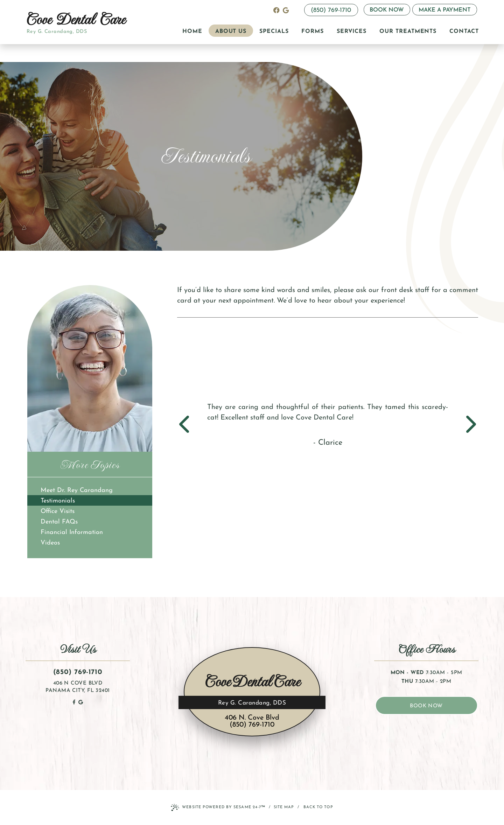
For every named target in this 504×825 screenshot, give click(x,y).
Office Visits (58, 511)
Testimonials (58, 501)
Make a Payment (445, 10)
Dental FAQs (59, 522)
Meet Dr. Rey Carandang (77, 490)
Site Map (284, 807)
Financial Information (72, 532)
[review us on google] (286, 10)
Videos (50, 543)
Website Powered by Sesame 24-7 (218, 808)
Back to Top (318, 807)
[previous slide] (188, 425)
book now (426, 706)
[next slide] (467, 425)
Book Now (387, 10)
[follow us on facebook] (276, 10)
